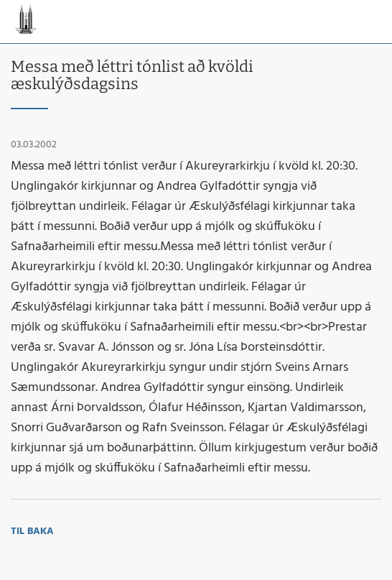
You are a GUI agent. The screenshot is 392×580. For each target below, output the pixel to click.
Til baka (32, 531)
